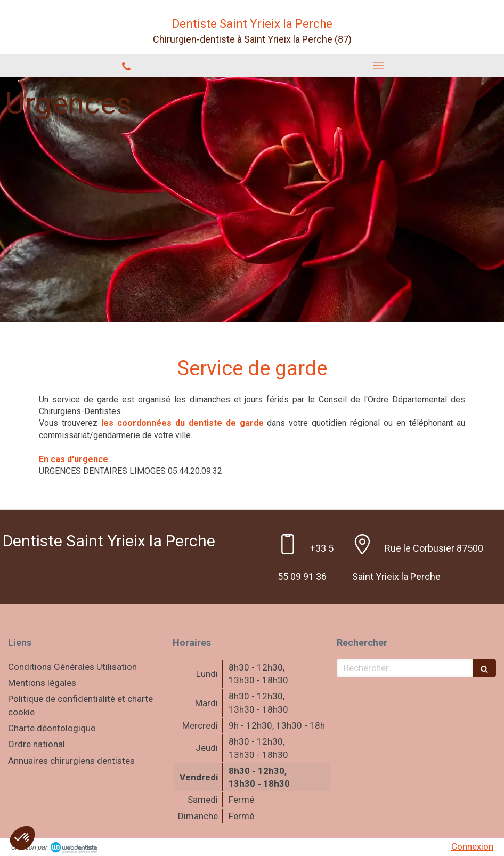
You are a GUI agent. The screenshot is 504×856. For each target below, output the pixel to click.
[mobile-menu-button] (378, 66)
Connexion (472, 846)
